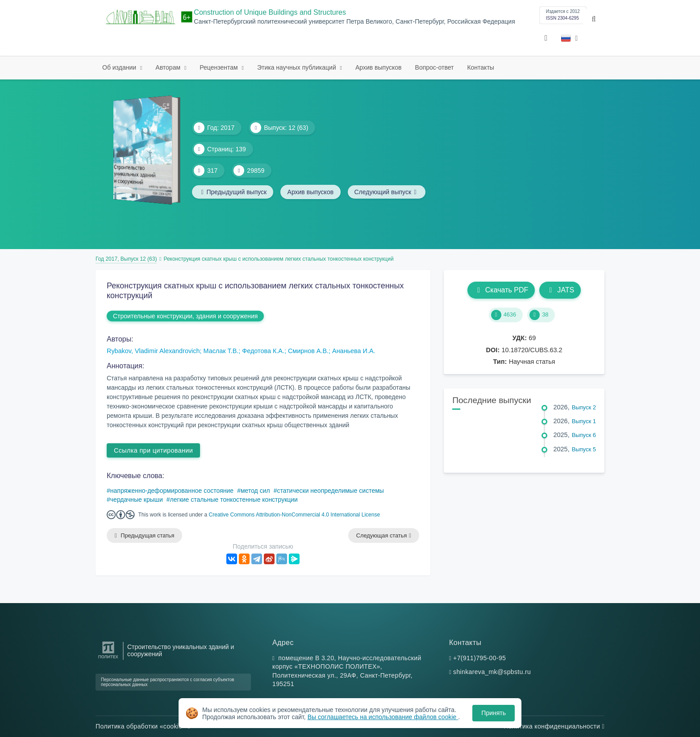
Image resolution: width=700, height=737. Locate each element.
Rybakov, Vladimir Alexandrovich (153, 351)
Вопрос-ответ (435, 67)
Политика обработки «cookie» (143, 726)
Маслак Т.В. (221, 351)
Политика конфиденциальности (554, 726)
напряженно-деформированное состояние (172, 491)
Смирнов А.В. (308, 351)
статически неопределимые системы (330, 491)
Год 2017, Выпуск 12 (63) (126, 259)
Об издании (120, 67)
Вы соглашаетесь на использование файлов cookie (383, 717)
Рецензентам (219, 67)
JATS (560, 290)
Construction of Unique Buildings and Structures (270, 12)
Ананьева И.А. (354, 351)
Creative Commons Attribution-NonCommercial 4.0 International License (295, 515)
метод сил (255, 491)
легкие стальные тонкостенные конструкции (234, 500)
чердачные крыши (137, 500)
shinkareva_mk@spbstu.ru (492, 672)
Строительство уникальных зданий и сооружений (181, 650)
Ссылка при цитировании (153, 450)
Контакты (480, 67)
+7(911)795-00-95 (479, 658)
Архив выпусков (379, 67)
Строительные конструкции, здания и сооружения (185, 316)
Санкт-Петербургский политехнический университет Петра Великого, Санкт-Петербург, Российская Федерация (354, 22)
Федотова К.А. (263, 351)
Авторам (169, 67)
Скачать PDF (501, 290)
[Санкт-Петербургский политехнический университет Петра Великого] (108, 659)
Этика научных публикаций (298, 67)
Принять (494, 713)
